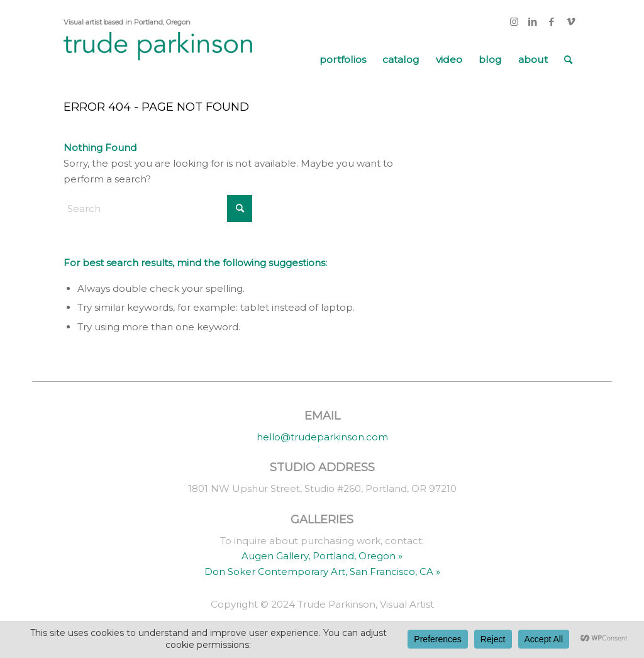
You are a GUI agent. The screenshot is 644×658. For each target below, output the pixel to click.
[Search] (568, 60)
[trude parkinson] (158, 60)
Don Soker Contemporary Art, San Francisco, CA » (322, 572)
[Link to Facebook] (552, 22)
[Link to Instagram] (514, 22)
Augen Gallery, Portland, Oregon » (322, 556)
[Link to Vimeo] (571, 22)
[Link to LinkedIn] (533, 22)
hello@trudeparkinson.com (322, 437)
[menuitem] (343, 60)
